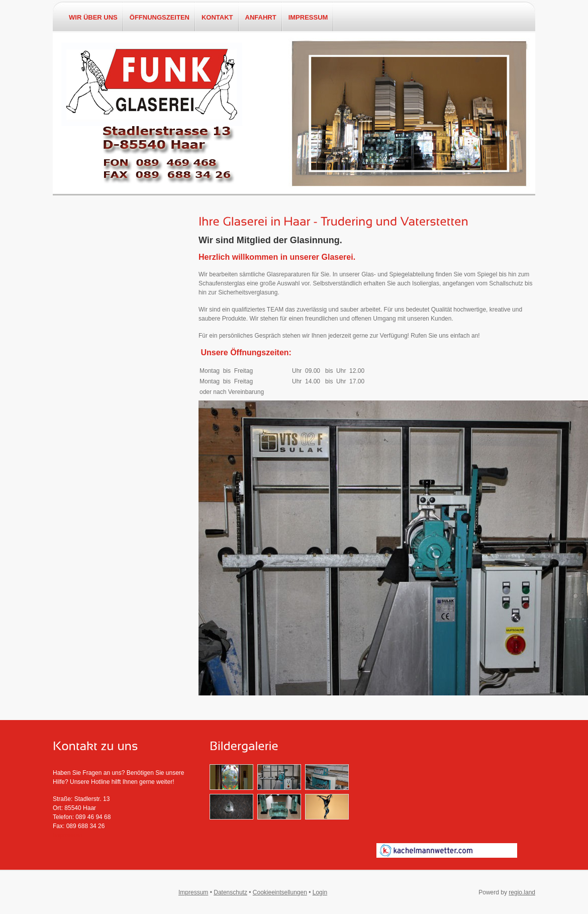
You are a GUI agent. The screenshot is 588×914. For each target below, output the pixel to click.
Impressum (308, 18)
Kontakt (217, 18)
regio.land (522, 892)
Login (320, 892)
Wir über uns (93, 18)
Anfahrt (261, 18)
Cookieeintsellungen (280, 892)
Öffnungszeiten (160, 18)
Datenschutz (230, 892)
